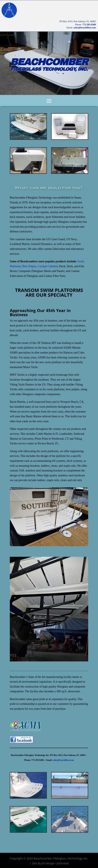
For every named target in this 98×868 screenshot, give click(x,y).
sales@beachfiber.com (85, 28)
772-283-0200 (89, 25)
